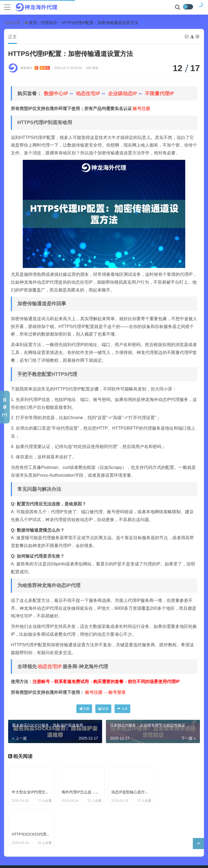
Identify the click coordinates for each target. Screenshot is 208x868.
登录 (103, 709)
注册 (84, 709)
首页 (33, 22)
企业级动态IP (123, 94)
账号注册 (141, 109)
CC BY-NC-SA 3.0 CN (95, 851)
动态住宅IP (88, 94)
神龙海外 (35, 68)
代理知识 (49, 22)
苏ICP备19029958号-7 (45, 860)
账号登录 (117, 693)
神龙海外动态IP (103, 843)
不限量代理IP (159, 94)
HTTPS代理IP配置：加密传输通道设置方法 (100, 22)
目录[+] (5, 407)
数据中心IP (56, 94)
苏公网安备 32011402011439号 (96, 860)
